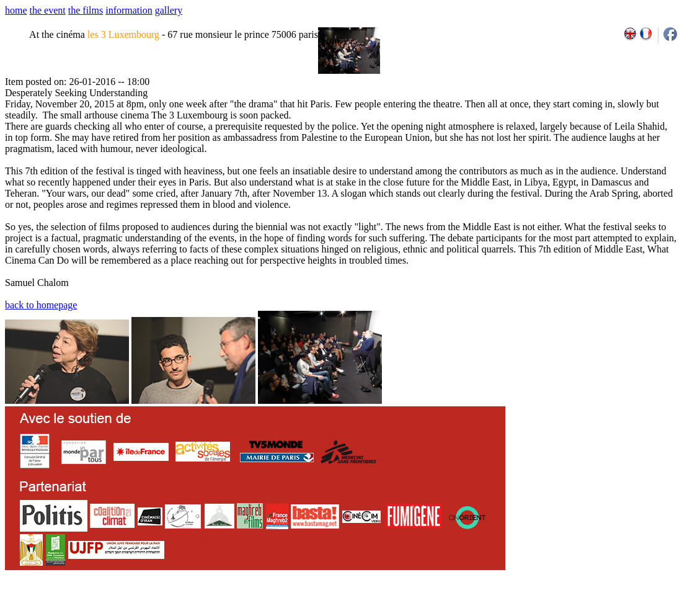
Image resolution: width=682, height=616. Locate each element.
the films (86, 10)
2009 (539, 612)
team (224, 612)
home (16, 10)
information (129, 10)
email (101, 612)
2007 (512, 612)
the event (48, 10)
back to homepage (41, 305)
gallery (169, 10)
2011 (566, 612)
